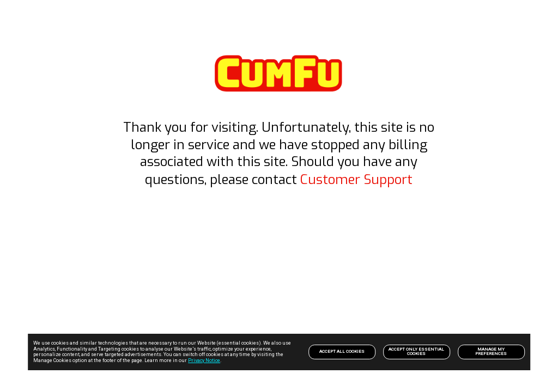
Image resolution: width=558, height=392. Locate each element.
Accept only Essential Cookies (416, 351)
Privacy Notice (204, 360)
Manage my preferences (491, 351)
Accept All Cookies (342, 351)
